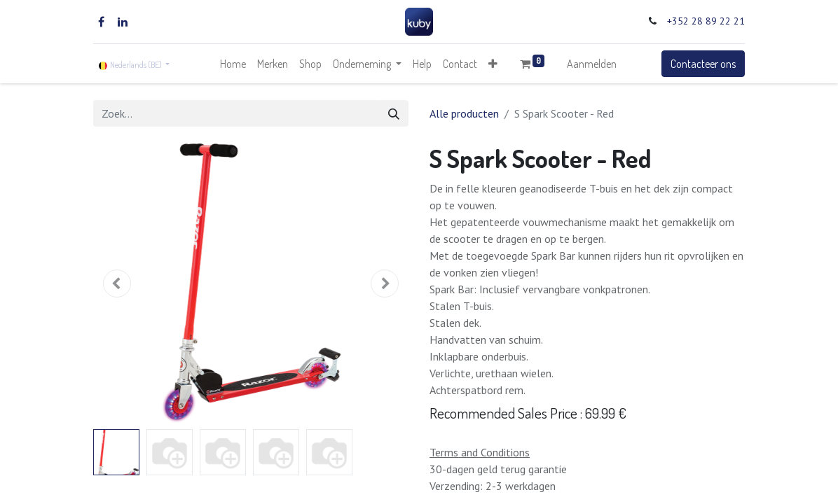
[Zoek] (394, 113)
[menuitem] (233, 64)
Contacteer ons (703, 64)
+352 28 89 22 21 (706, 21)
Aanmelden (592, 64)
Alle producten (464, 113)
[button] (493, 64)
